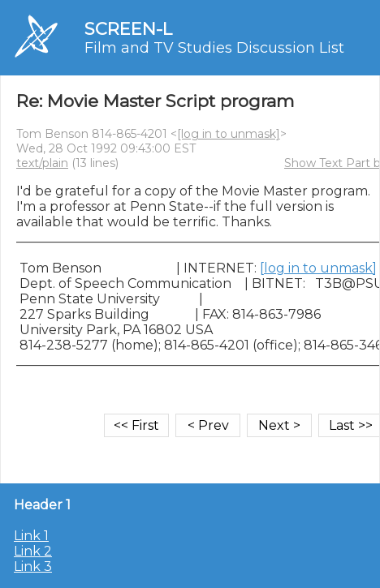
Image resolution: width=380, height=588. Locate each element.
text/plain (42, 163)
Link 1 (31, 536)
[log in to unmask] (229, 134)
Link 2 (33, 551)
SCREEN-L (128, 29)
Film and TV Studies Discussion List (214, 48)
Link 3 (33, 567)
